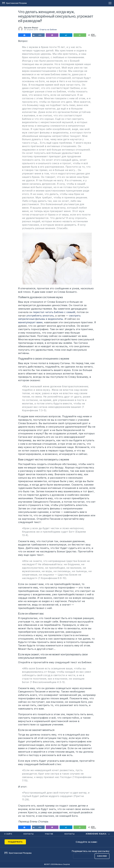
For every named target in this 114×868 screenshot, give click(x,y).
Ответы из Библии (48, 30)
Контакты (29, 834)
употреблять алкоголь (41, 316)
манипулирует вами (31, 322)
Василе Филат (31, 28)
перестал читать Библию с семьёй (55, 312)
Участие (49, 834)
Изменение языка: (98, 834)
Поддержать (14, 842)
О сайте (9, 834)
